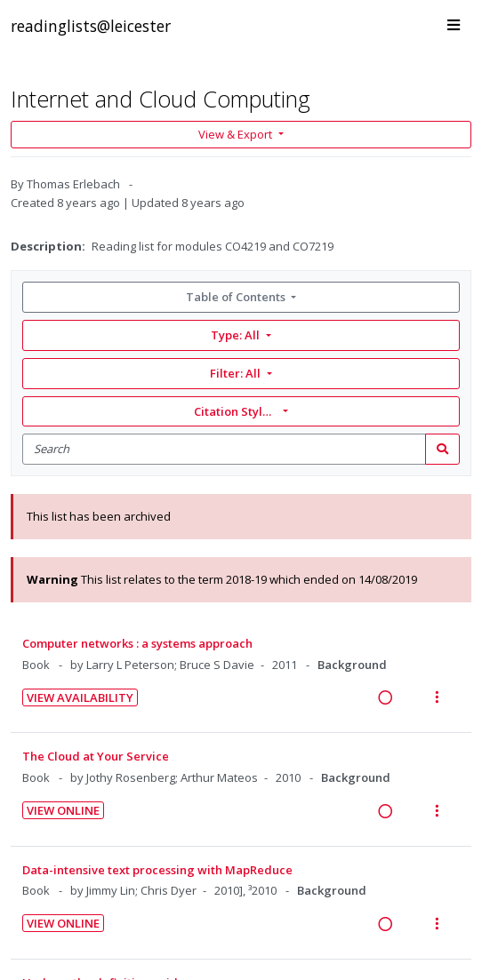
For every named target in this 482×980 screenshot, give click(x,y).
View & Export (237, 134)
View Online (63, 810)
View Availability (80, 697)
